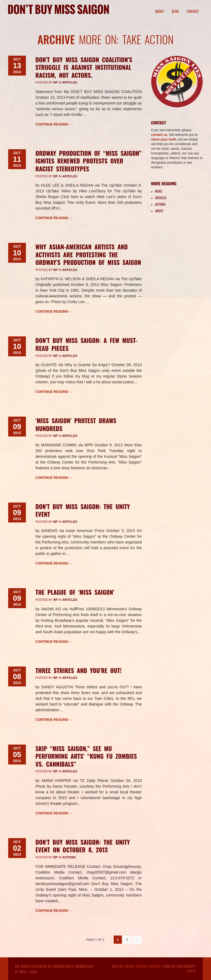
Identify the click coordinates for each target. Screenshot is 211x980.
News (159, 191)
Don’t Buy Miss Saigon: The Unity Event (83, 510)
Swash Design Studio (142, 966)
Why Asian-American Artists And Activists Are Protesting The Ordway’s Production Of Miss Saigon (88, 254)
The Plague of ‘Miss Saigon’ (75, 592)
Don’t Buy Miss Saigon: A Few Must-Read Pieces (86, 344)
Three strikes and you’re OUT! (79, 670)
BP (55, 82)
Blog (175, 11)
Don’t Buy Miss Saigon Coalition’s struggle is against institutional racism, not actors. (84, 67)
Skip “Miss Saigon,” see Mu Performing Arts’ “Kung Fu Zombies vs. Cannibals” (86, 756)
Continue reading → (54, 124)
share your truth (164, 139)
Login (191, 971)
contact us (159, 135)
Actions (69, 857)
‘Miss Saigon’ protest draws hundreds (76, 424)
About (160, 11)
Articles (70, 82)
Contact (193, 11)
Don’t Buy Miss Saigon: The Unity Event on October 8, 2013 (83, 846)
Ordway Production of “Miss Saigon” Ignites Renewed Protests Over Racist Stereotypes (88, 161)
